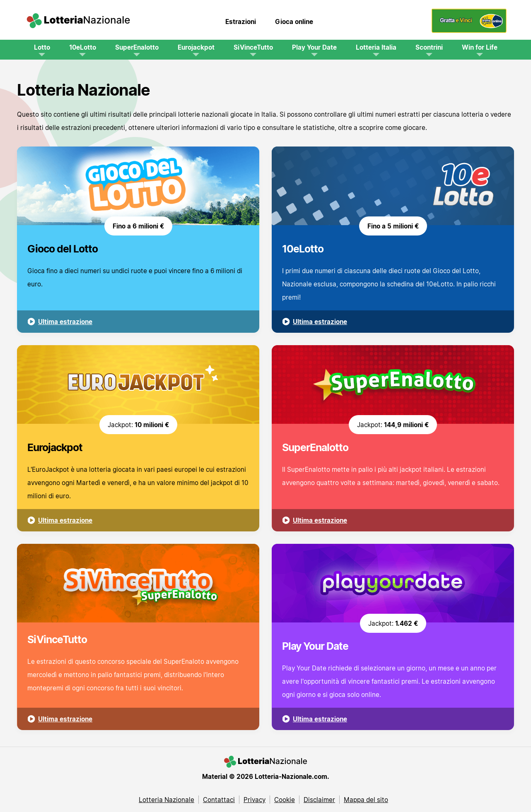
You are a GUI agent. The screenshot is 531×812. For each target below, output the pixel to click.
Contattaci (219, 800)
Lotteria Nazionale (167, 800)
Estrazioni (241, 22)
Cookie (285, 800)
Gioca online (294, 22)
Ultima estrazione (65, 322)
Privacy (255, 800)
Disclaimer (319, 800)
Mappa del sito (366, 800)
